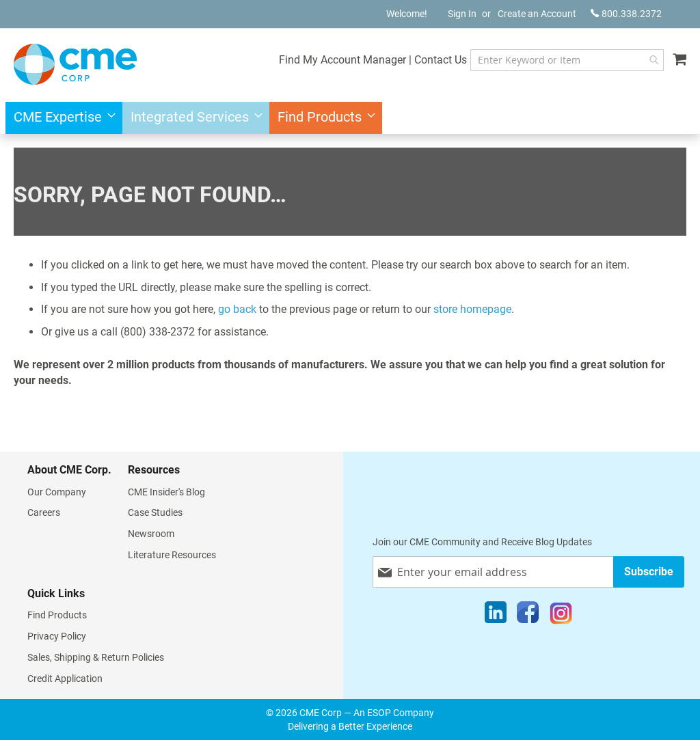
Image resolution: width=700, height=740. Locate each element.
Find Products (57, 615)
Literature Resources (172, 555)
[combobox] (567, 60)
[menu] (350, 118)
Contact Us (441, 60)
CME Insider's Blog (166, 492)
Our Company (57, 492)
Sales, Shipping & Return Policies (96, 657)
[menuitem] (60, 118)
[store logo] (75, 64)
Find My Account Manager (342, 60)
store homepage (472, 309)
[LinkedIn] (496, 616)
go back (237, 309)
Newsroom (151, 534)
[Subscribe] (649, 572)
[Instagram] (561, 616)
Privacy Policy (57, 636)
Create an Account (537, 14)
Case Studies (155, 512)
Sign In (462, 14)
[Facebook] (528, 616)
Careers (44, 512)
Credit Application (65, 679)
